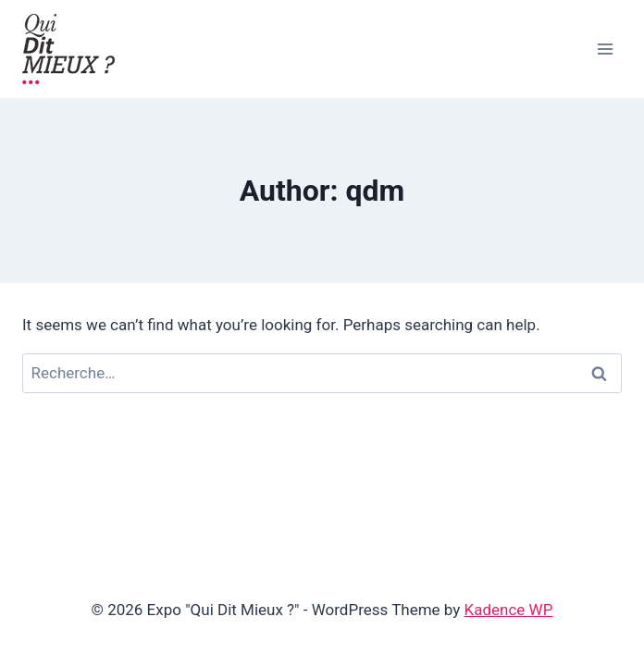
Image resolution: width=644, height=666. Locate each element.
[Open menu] (605, 49)
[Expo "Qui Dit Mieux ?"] (68, 49)
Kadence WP (509, 610)
